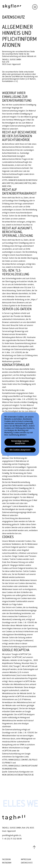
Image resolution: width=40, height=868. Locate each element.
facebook (6, 859)
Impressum (26, 859)
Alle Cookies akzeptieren (20, 450)
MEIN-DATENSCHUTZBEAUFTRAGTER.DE (18, 775)
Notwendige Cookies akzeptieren (20, 442)
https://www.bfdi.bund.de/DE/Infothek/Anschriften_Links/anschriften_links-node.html (20, 183)
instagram (7, 863)
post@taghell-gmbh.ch (12, 835)
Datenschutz (27, 863)
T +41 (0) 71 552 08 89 (12, 839)
